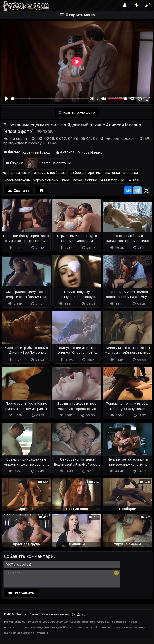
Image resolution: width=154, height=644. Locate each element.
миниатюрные (112, 180)
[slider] (50, 99)
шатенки (113, 173)
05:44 (86, 139)
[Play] (7, 99)
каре (66, 180)
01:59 (145, 139)
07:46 (52, 143)
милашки (131, 173)
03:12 (61, 139)
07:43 (98, 139)
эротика (95, 173)
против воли (20, 173)
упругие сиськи (46, 180)
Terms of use (27, 614)
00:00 (37, 139)
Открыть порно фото (77, 113)
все (133, 180)
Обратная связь (54, 614)
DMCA (9, 614)
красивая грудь (17, 180)
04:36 (73, 139)
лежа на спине (85, 180)
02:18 (49, 139)
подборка (76, 173)
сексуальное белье (50, 173)
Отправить (21, 593)
